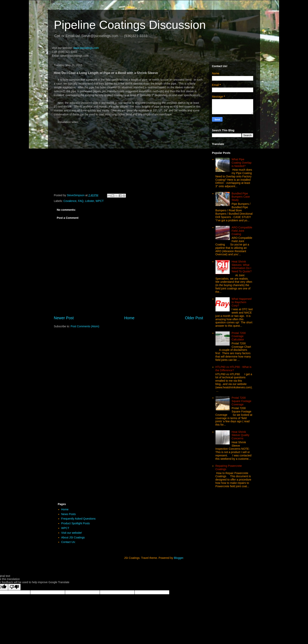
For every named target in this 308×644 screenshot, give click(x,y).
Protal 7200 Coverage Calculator (239, 336)
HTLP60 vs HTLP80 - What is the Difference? (234, 369)
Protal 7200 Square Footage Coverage (241, 401)
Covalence (70, 201)
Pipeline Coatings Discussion (130, 25)
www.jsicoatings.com (86, 48)
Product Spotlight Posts (76, 523)
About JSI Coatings (73, 537)
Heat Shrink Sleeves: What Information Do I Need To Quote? (242, 266)
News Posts (69, 514)
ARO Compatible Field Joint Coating (242, 231)
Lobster (90, 201)
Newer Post (64, 318)
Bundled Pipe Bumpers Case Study (241, 197)
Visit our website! (72, 533)
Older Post (194, 318)
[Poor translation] (14, 587)
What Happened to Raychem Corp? (242, 302)
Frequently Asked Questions (78, 519)
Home (129, 318)
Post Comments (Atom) (85, 326)
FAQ (81, 201)
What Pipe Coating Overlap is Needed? (242, 163)
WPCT (100, 201)
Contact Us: (68, 542)
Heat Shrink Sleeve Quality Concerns (240, 435)
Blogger (178, 558)
